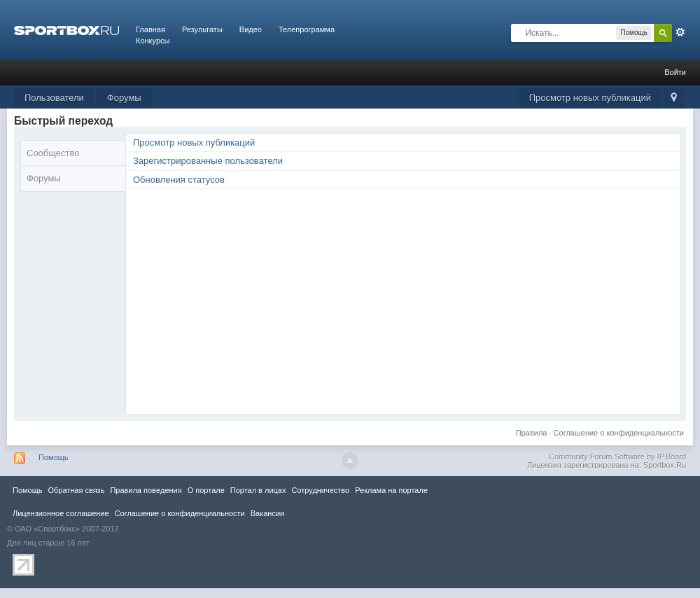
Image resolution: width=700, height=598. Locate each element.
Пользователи (54, 98)
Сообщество (53, 153)
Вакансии (267, 513)
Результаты (202, 29)
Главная (150, 29)
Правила (532, 433)
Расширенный (680, 32)
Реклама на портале (391, 490)
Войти (675, 72)
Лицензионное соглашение (61, 513)
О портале (206, 490)
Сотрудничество (320, 490)
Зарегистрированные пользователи (208, 161)
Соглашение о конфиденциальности (619, 433)
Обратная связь (76, 490)
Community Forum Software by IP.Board (617, 457)
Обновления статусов (179, 180)
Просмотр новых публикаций (590, 98)
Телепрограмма (307, 29)
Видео (251, 29)
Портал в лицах (258, 490)
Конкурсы (153, 41)
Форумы (124, 98)
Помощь (54, 457)
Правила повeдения (146, 490)
